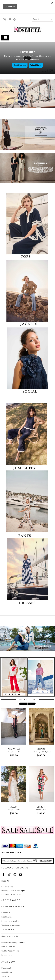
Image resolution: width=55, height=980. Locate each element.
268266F (41, 749)
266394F (41, 807)
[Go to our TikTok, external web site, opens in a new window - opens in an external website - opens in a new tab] (9, 874)
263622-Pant (14, 749)
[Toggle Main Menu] (5, 38)
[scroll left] (23, 704)
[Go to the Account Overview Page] (15, 20)
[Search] (43, 19)
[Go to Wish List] (10, 19)
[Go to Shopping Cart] (5, 19)
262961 (14, 807)
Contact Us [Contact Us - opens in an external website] (6, 913)
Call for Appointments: (10, 951)
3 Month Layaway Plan (11, 921)
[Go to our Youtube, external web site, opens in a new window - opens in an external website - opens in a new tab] (20, 875)
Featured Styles (27, 700)
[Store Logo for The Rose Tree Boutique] (27, 30)
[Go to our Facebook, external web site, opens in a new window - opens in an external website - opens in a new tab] (4, 875)
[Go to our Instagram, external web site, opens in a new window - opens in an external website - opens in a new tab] (15, 875)
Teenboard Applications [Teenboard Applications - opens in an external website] (11, 925)
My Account (6, 968)
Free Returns (6, 917)
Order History (7, 972)
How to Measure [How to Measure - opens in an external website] (8, 947)
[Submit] (51, 19)
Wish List (5, 976)
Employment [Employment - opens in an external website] (6, 955)
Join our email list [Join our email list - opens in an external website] (8, 930)
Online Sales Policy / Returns (13, 942)
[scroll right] (32, 704)
